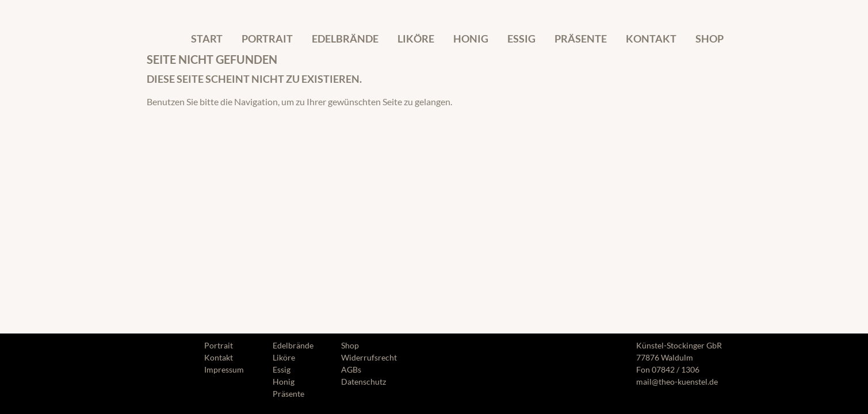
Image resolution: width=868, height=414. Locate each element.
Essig (521, 39)
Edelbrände (345, 39)
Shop (710, 39)
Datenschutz (364, 382)
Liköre (416, 39)
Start (207, 39)
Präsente (581, 39)
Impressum (224, 369)
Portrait (267, 39)
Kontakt (651, 39)
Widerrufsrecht (369, 357)
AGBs (351, 369)
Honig (471, 39)
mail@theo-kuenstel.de (677, 382)
